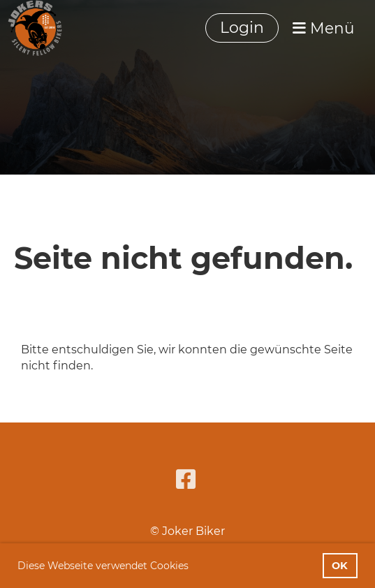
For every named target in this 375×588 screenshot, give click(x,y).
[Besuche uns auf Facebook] (186, 479)
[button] (193, 567)
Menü (323, 28)
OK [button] (340, 566)
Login (242, 28)
